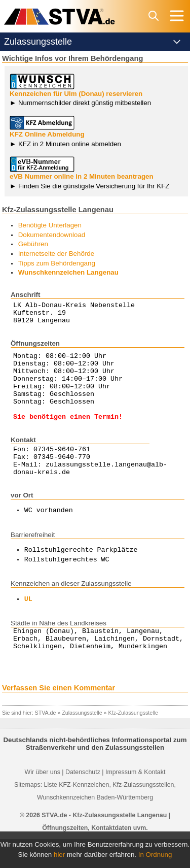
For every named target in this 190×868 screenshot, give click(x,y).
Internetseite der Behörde (56, 254)
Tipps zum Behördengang (57, 263)
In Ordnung (155, 855)
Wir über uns (43, 801)
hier (59, 855)
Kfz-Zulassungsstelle (133, 742)
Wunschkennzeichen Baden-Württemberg (95, 826)
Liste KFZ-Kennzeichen (77, 814)
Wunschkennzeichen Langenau (68, 272)
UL (28, 624)
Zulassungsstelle (82, 742)
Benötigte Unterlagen (50, 225)
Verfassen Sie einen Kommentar (59, 717)
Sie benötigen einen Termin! (68, 435)
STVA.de (46, 742)
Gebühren (33, 244)
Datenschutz (83, 801)
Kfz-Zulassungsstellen (143, 814)
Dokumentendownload (52, 235)
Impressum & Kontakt (135, 801)
